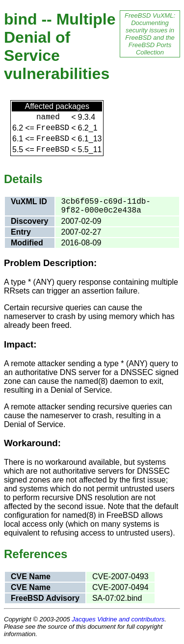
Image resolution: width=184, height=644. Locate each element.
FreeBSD (53, 128)
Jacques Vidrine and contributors (118, 619)
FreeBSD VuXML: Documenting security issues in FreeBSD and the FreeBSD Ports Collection (150, 34)
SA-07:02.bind (117, 598)
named (48, 117)
